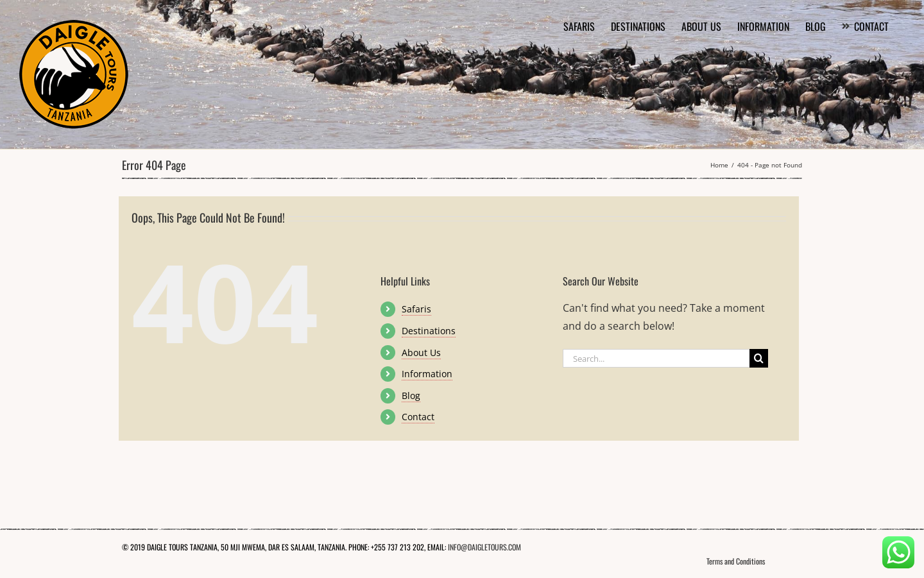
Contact (418, 417)
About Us (421, 353)
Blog (411, 395)
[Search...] (656, 358)
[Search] (759, 358)
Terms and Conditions (736, 561)
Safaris (416, 309)
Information (427, 374)
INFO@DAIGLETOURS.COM (484, 547)
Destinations (429, 331)
